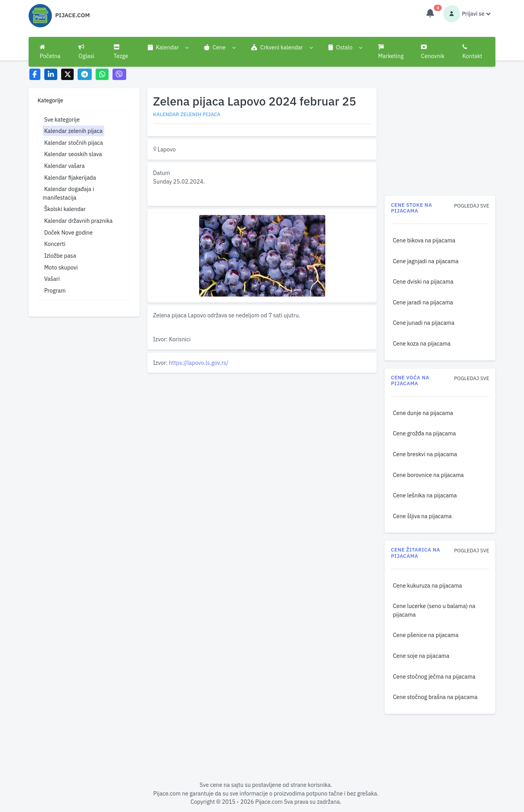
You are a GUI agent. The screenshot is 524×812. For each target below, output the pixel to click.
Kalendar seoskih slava (73, 154)
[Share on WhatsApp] (102, 74)
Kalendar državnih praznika (79, 221)
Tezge (121, 52)
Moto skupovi (61, 267)
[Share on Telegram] (85, 74)
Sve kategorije (62, 119)
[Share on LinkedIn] (51, 74)
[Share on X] (68, 74)
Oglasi (86, 52)
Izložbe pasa (60, 256)
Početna (50, 52)
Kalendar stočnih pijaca (74, 143)
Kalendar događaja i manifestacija (68, 193)
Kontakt (472, 52)
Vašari (52, 279)
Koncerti (55, 244)
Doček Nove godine (69, 232)
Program (55, 290)
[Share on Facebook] (35, 74)
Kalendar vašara (65, 166)
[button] (168, 47)
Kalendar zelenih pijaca (73, 131)
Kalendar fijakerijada (70, 178)
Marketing (391, 52)
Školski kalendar (65, 209)
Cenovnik (433, 52)
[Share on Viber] (120, 74)
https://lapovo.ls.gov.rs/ (199, 363)
